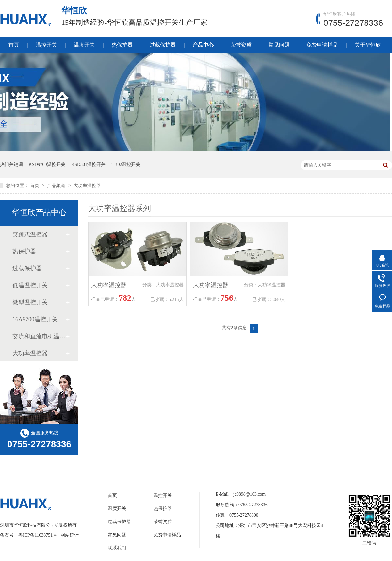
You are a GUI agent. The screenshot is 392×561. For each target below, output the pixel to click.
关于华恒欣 (368, 45)
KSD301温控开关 (88, 164)
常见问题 (279, 45)
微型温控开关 (30, 302)
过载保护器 (163, 45)
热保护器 (122, 45)
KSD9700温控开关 (47, 164)
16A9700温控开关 (35, 319)
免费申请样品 (322, 45)
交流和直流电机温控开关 (39, 336)
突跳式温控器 (30, 234)
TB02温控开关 (126, 164)
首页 (14, 45)
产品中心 (203, 45)
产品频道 (57, 186)
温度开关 (84, 45)
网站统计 (70, 535)
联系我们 (117, 548)
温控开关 (46, 45)
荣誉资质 (241, 45)
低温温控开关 (30, 285)
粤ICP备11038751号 (38, 535)
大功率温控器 (87, 186)
